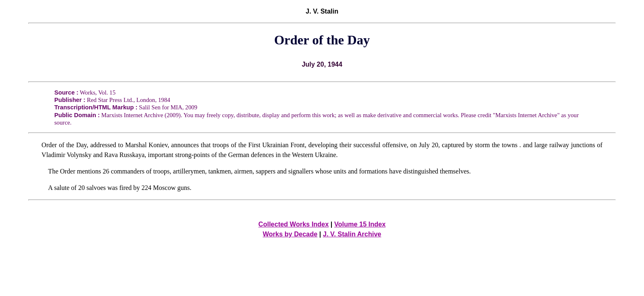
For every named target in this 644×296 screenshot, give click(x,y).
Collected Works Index (293, 224)
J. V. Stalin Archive (352, 234)
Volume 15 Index (360, 224)
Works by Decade (290, 234)
